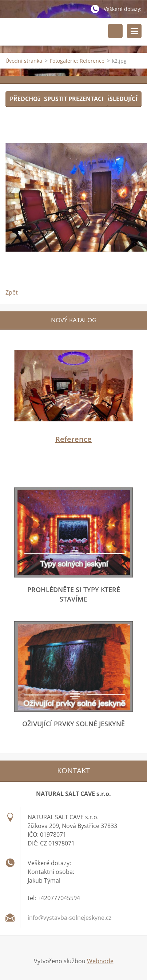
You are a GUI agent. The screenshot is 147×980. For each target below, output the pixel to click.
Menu (134, 31)
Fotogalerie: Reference (77, 61)
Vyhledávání (115, 31)
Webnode (100, 961)
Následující (119, 99)
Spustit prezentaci (74, 99)
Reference (73, 439)
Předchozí (26, 99)
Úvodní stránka (24, 61)
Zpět (12, 292)
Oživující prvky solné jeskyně (73, 724)
